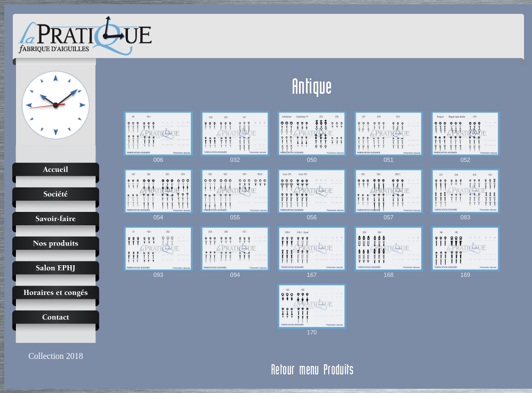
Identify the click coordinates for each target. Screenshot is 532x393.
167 (312, 252)
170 (312, 309)
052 (465, 137)
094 (235, 252)
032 (235, 137)
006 (158, 137)
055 (235, 194)
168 (389, 252)
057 (389, 194)
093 (158, 252)
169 (465, 252)
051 (389, 137)
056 (312, 194)
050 (312, 137)
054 (158, 194)
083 (465, 194)
